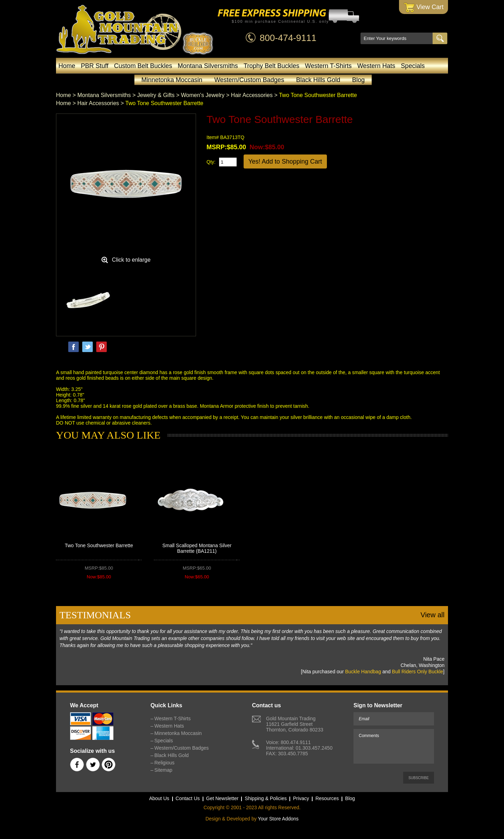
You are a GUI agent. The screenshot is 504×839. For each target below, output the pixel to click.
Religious (164, 763)
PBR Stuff (95, 66)
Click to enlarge (131, 260)
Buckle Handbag (363, 672)
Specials (413, 66)
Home (67, 66)
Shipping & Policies (266, 798)
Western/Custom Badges (249, 80)
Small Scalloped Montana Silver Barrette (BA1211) (197, 548)
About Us (159, 798)
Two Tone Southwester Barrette (99, 545)
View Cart (424, 8)
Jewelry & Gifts (156, 95)
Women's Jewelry (203, 95)
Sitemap (163, 770)
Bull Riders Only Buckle (418, 672)
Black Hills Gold (318, 80)
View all (432, 615)
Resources (327, 798)
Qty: (211, 162)
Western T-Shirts (328, 66)
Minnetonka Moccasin (172, 80)
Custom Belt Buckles (143, 66)
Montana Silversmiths (208, 66)
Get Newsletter (222, 798)
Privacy (301, 798)
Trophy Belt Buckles (271, 66)
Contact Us (188, 798)
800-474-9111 (288, 38)
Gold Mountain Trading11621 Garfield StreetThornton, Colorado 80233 (295, 724)
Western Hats (376, 66)
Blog (358, 80)
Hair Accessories (252, 95)
